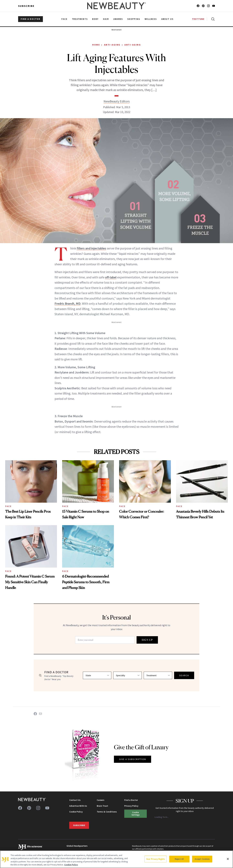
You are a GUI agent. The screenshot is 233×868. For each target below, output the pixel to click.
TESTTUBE (198, 19)
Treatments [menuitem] (80, 19)
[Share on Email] (40, 714)
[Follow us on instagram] (208, 6)
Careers (101, 800)
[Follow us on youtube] (214, 6)
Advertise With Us (78, 806)
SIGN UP (147, 640)
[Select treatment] (158, 675)
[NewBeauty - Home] (116, 6)
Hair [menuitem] (106, 19)
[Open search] (212, 19)
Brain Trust (102, 806)
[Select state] (97, 675)
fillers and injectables (91, 248)
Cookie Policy (76, 812)
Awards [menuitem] (118, 19)
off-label (111, 277)
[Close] (228, 859)
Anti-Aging (112, 45)
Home (96, 45)
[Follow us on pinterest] (203, 6)
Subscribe (26, 6)
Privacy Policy (131, 806)
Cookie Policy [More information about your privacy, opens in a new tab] (71, 865)
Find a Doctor (131, 800)
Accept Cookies (202, 859)
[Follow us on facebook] (198, 6)
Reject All (179, 859)
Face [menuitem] (64, 19)
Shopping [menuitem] (134, 19)
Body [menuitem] (95, 19)
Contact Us (75, 800)
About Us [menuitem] (167, 19)
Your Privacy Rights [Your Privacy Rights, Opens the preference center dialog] (155, 859)
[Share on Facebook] (35, 714)
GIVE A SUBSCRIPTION (133, 759)
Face (8, 506)
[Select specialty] (128, 675)
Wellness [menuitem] (151, 19)
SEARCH (184, 675)
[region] (116, 859)
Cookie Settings (136, 814)
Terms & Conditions (107, 812)
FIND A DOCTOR (31, 19)
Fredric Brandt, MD (68, 303)
